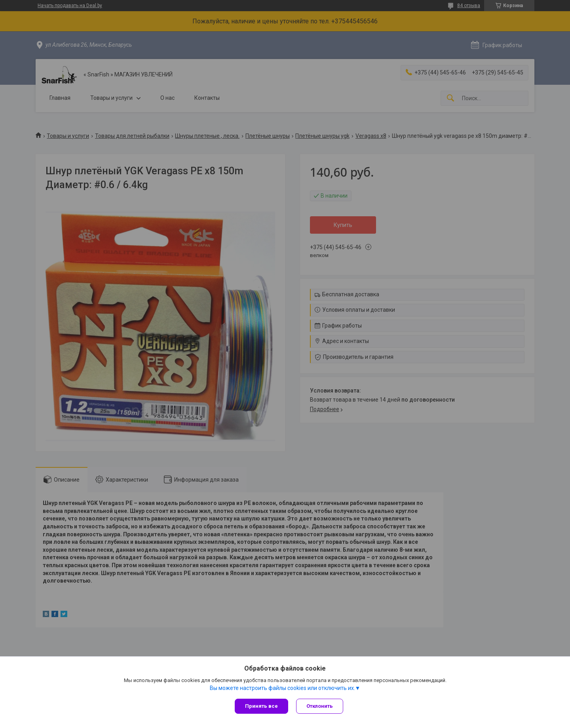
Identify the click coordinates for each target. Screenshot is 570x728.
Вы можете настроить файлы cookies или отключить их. (282, 688)
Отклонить (320, 706)
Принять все (261, 706)
